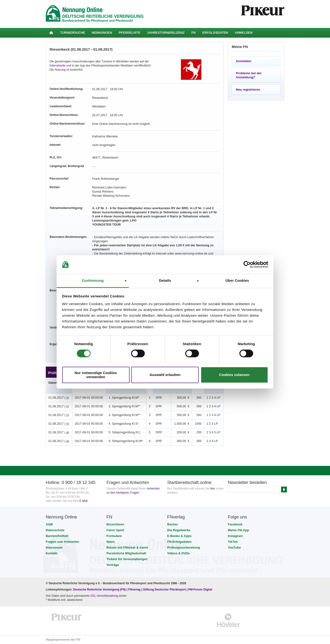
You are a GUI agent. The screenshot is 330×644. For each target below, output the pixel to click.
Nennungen (102, 33)
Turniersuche (73, 33)
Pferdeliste (130, 33)
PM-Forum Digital (200, 590)
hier (212, 489)
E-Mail (83, 501)
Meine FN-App (238, 530)
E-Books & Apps (179, 536)
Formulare (114, 536)
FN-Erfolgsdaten (179, 542)
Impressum (54, 547)
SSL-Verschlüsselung (104, 596)
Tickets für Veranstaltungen (127, 559)
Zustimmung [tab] (93, 280)
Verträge (113, 565)
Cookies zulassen (234, 375)
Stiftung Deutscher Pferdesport (164, 590)
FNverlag (135, 590)
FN (194, 33)
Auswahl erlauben (165, 375)
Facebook (235, 524)
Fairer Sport (115, 530)
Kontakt (52, 553)
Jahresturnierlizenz (166, 33)
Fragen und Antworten (62, 542)
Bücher (173, 524)
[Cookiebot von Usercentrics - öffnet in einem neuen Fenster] (247, 265)
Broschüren (115, 524)
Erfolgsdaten (215, 33)
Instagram (235, 536)
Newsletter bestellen (247, 483)
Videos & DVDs (178, 553)
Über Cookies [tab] (237, 280)
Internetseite (58, 66)
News (111, 542)
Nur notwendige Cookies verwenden (96, 375)
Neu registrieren (248, 90)
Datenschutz (55, 530)
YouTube (234, 547)
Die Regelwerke (179, 530)
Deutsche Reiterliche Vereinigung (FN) (99, 590)
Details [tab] (165, 280)
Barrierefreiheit (57, 536)
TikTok (233, 542)
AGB (49, 524)
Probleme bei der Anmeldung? (249, 75)
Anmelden (244, 33)
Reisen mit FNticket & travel (127, 547)
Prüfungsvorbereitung (184, 547)
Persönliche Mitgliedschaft (126, 553)
